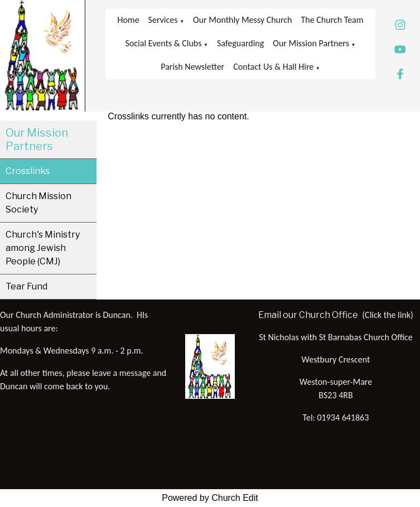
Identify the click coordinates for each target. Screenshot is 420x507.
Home (128, 20)
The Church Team (332, 20)
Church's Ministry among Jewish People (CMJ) (43, 248)
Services (163, 20)
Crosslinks (28, 171)
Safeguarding (240, 43)
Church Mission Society (38, 203)
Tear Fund (26, 286)
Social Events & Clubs (164, 43)
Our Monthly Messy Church (242, 20)
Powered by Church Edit (210, 498)
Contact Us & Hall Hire (273, 67)
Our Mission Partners (311, 43)
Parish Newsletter (192, 67)
